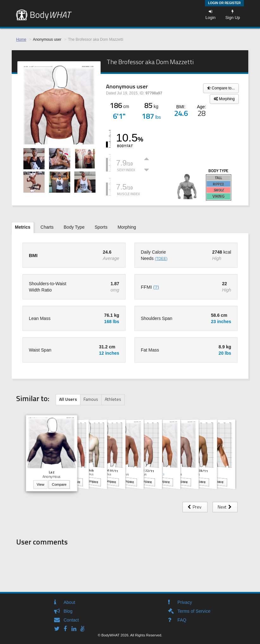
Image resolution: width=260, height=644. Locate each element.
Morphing (224, 99)
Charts (47, 227)
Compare (59, 485)
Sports (101, 227)
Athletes (113, 399)
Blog (68, 611)
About (69, 602)
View (40, 485)
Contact (71, 620)
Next (225, 507)
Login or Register (224, 3)
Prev (195, 507)
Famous (91, 399)
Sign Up (232, 15)
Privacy (185, 602)
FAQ (182, 620)
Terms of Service (194, 611)
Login (211, 15)
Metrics (23, 227)
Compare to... (221, 88)
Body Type (74, 227)
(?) (156, 287)
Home (21, 39)
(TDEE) (161, 259)
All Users (68, 399)
